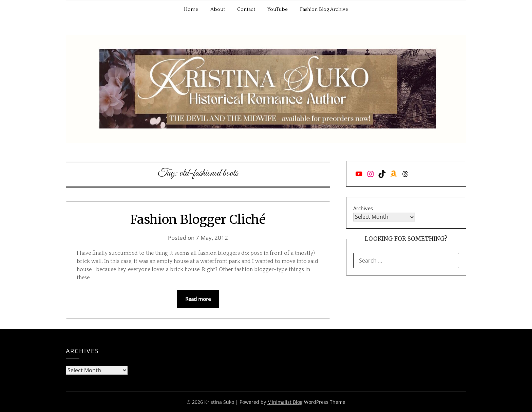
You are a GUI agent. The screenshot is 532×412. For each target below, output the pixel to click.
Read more (198, 299)
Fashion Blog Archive (324, 9)
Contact (246, 9)
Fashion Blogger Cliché (198, 220)
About (218, 9)
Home (191, 9)
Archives (363, 208)
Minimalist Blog (285, 402)
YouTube (278, 9)
